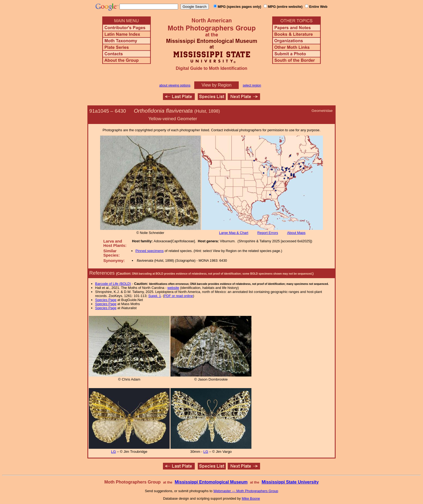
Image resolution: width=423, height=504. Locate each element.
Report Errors (268, 233)
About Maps (296, 233)
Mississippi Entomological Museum (211, 482)
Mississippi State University (290, 482)
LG (114, 452)
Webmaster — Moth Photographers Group (246, 491)
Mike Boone (251, 498)
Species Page (106, 300)
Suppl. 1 (155, 296)
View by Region (216, 85)
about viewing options (175, 85)
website (173, 288)
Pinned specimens (150, 251)
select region (252, 85)
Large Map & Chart (234, 233)
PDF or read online (178, 296)
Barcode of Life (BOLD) (113, 284)
